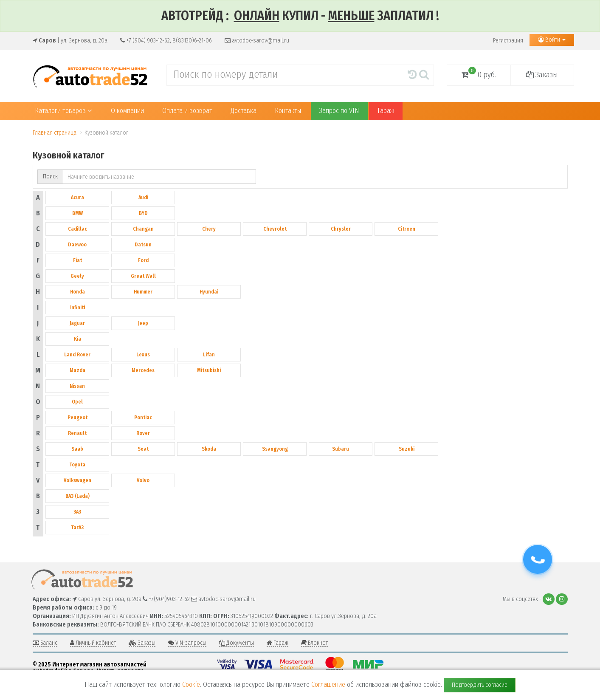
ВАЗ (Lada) (77, 496)
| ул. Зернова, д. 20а (70, 41)
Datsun (143, 245)
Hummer (143, 292)
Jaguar (77, 323)
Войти (552, 40)
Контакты (288, 111)
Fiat (77, 260)
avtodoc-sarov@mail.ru (257, 41)
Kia (77, 339)
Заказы (542, 75)
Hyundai (209, 292)
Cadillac (77, 229)
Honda (77, 292)
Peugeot (77, 418)
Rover (143, 433)
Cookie (191, 684)
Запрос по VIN (339, 111)
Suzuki (407, 449)
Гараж (386, 111)
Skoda (209, 449)
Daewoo (77, 245)
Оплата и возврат (187, 111)
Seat (143, 449)
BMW (77, 213)
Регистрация (508, 41)
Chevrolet (275, 229)
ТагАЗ (77, 528)
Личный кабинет (93, 643)
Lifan (209, 355)
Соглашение (328, 684)
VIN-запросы (187, 643)
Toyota (77, 465)
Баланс (45, 643)
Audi (143, 198)
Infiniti (77, 308)
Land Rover (77, 355)
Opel (77, 402)
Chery (209, 229)
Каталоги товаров (63, 111)
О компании (127, 111)
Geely (77, 276)
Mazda (77, 370)
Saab (77, 449)
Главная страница (55, 133)
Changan (143, 229)
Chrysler (341, 229)
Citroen (407, 229)
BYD (143, 213)
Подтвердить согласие (480, 685)
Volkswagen (77, 480)
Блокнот (314, 643)
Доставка (244, 111)
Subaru (341, 449)
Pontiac (143, 418)
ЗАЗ (77, 512)
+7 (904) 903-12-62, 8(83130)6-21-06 (166, 41)
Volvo (143, 480)
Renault (77, 433)
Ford (143, 260)
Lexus (143, 355)
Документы (237, 643)
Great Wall (143, 276)
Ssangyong (275, 449)
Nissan (77, 386)
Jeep (143, 323)
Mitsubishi (209, 370)
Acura (77, 198)
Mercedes (143, 370)
